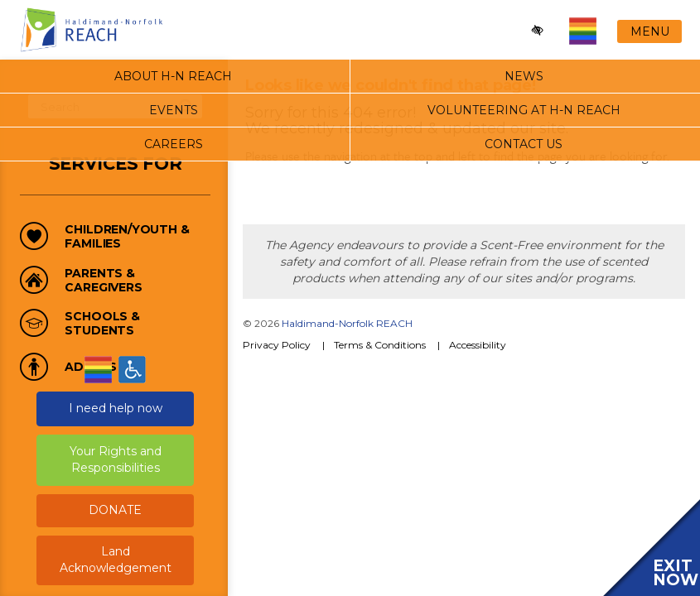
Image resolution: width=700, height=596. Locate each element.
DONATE (115, 510)
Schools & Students (102, 324)
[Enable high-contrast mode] (538, 31)
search (186, 107)
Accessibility (478, 345)
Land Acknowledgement (116, 560)
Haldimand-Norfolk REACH (347, 323)
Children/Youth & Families (127, 237)
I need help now (116, 408)
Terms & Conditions (380, 345)
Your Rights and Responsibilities (116, 459)
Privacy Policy (277, 345)
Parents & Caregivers (103, 281)
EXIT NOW (676, 573)
